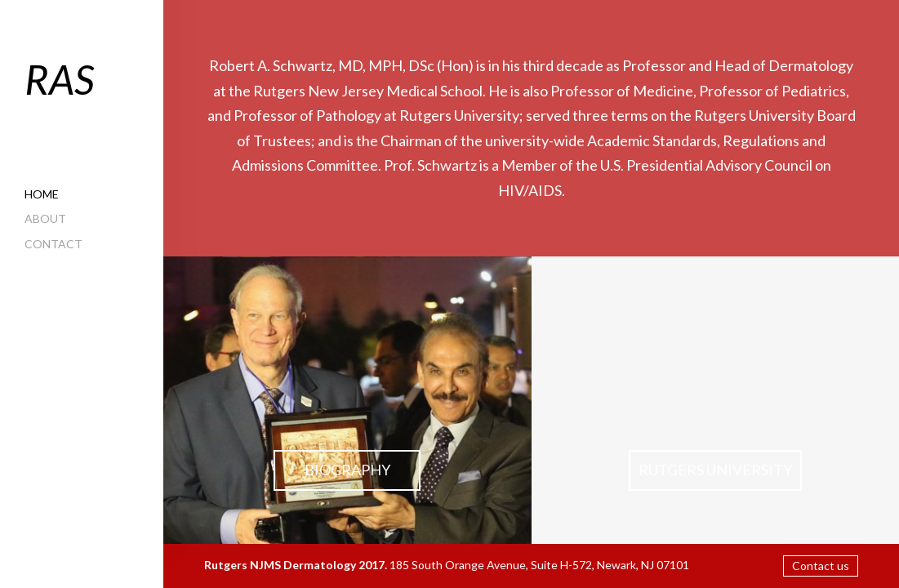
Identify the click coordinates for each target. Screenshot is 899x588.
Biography (347, 470)
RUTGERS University (715, 470)
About (45, 218)
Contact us (821, 566)
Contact (53, 244)
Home (42, 194)
